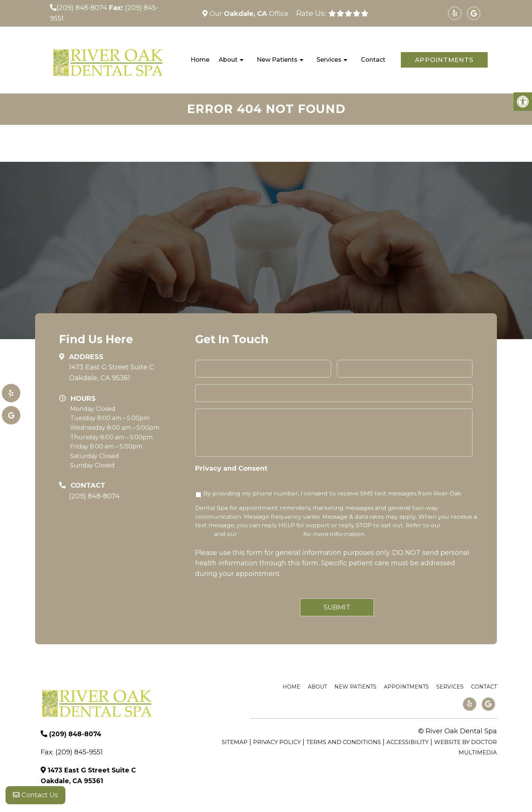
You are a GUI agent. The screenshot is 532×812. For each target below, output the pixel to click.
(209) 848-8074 (82, 8)
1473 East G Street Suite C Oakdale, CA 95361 (112, 373)
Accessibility (407, 742)
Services (329, 60)
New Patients (277, 60)
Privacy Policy (277, 742)
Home (200, 60)
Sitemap (235, 742)
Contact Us (35, 797)
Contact (373, 60)
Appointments (444, 60)
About (228, 60)
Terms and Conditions (270, 534)
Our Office (248, 14)
